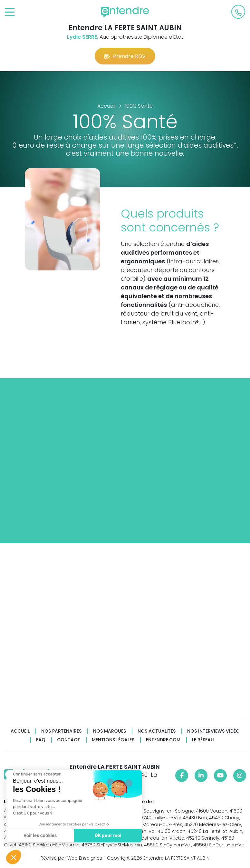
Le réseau (203, 740)
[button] (14, 857)
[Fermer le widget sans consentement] (36, 774)
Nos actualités (157, 731)
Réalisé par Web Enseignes (71, 858)
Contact (69, 740)
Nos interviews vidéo (213, 731)
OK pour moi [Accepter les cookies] (107, 836)
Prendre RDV (125, 56)
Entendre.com (163, 740)
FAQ (41, 740)
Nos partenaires (61, 731)
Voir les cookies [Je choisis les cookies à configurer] (39, 836)
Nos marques (110, 731)
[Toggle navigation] (10, 12)
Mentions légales (113, 740)
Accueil (20, 731)
